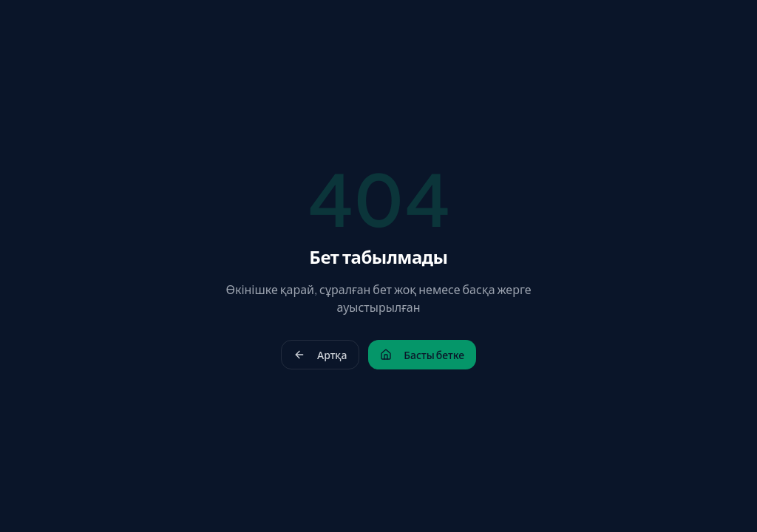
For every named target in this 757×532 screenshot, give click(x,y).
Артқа (320, 355)
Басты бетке (422, 355)
